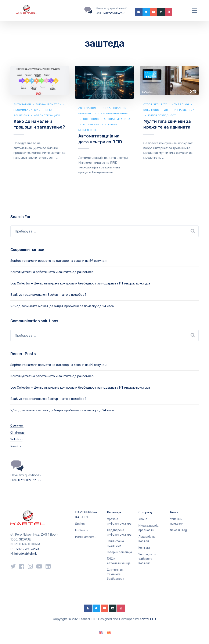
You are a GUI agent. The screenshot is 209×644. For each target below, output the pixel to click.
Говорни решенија (119, 552)
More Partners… (86, 537)
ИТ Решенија (93, 125)
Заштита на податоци (115, 543)
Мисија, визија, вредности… (149, 528)
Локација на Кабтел (147, 539)
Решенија (114, 512)
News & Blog (178, 530)
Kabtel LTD (148, 619)
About (143, 519)
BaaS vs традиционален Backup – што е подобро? (48, 295)
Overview (17, 426)
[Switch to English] (101, 633)
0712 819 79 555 (30, 480)
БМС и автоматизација (119, 561)
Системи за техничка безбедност (116, 574)
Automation (22, 104)
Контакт (145, 548)
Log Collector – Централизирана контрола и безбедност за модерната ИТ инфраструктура (80, 283)
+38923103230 (113, 13)
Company (145, 512)
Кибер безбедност (162, 115)
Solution (16, 439)
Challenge (17, 433)
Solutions (21, 115)
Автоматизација (47, 115)
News (174, 512)
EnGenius (82, 530)
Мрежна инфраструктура (119, 521)
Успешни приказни (177, 521)
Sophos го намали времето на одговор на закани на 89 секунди (58, 261)
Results (16, 446)
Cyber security (155, 104)
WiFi (167, 110)
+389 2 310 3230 (26, 549)
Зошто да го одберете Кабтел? (147, 559)
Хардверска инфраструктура (119, 532)
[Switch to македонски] (109, 633)
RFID (49, 110)
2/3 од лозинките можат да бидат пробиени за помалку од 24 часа (62, 306)
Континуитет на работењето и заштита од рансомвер (52, 272)
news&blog (87, 113)
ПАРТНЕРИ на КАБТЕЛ (86, 515)
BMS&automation (49, 104)
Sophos (80, 524)
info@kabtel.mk (26, 554)
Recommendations (27, 110)
